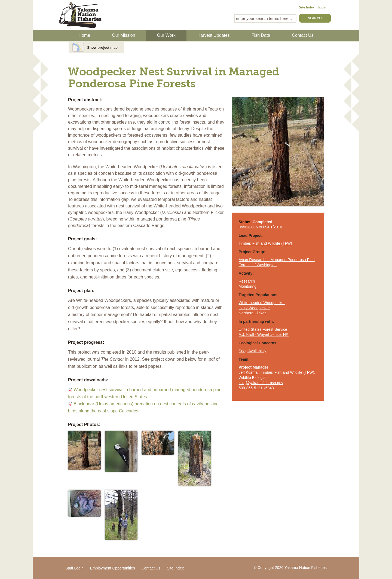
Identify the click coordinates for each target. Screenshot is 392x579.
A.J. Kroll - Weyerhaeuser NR (264, 335)
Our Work (166, 35)
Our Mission (123, 35)
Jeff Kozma (248, 372)
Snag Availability (253, 351)
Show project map (102, 48)
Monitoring (248, 286)
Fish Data (261, 35)
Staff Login (74, 568)
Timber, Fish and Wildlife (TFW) (265, 243)
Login (322, 8)
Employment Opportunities (113, 568)
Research (247, 281)
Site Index (307, 8)
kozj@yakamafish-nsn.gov (261, 383)
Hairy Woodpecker (254, 308)
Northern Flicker (252, 313)
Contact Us (303, 35)
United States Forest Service (263, 329)
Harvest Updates (214, 35)
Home (85, 35)
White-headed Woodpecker (262, 303)
